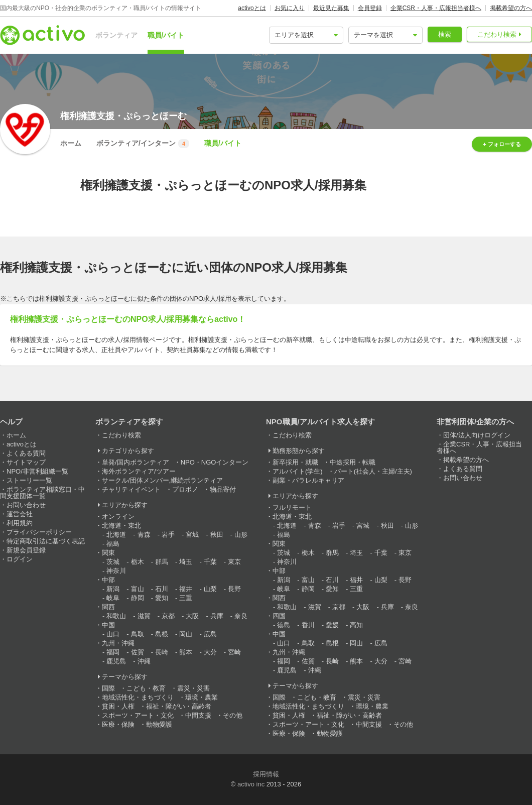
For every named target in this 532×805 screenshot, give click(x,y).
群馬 (162, 562)
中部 (108, 580)
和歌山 (116, 616)
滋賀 (144, 616)
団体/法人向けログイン (477, 435)
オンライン (118, 516)
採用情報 (266, 774)
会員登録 (370, 8)
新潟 (113, 589)
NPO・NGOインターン (215, 462)
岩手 (168, 535)
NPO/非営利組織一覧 (37, 471)
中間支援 (198, 715)
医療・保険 (118, 724)
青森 (144, 535)
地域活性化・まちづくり (138, 697)
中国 (108, 625)
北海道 (116, 535)
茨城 (113, 562)
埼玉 (186, 562)
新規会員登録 (26, 550)
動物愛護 (159, 724)
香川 (308, 625)
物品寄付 (223, 489)
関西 (108, 607)
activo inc (251, 784)
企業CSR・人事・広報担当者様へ (436, 8)
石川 (162, 589)
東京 (234, 562)
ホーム (71, 143)
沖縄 (144, 661)
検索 (445, 34)
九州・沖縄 (118, 643)
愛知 (162, 598)
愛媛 (332, 625)
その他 (233, 715)
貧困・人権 (118, 706)
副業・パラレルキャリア (308, 480)
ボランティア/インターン (143, 144)
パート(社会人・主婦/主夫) (373, 471)
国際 (108, 688)
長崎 (162, 652)
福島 (113, 544)
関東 (108, 553)
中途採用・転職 (353, 462)
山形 (241, 535)
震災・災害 (193, 688)
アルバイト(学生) (298, 471)
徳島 (284, 625)
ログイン (20, 559)
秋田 (217, 535)
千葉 (210, 562)
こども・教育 (146, 688)
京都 (168, 616)
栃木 (138, 562)
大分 (210, 652)
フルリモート (292, 507)
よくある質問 (26, 453)
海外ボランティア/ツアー (139, 471)
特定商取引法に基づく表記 (46, 541)
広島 (210, 634)
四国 (279, 616)
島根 (162, 634)
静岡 (138, 598)
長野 (234, 589)
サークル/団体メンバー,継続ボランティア (162, 480)
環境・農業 (202, 697)
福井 (186, 589)
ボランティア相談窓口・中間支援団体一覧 (42, 493)
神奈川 (116, 571)
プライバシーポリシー (39, 532)
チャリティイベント (131, 489)
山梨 (210, 589)
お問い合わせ (26, 505)
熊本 (186, 652)
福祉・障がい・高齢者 (179, 706)
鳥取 (138, 634)
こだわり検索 (497, 34)
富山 (138, 589)
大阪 (192, 616)
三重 (186, 598)
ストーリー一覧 (29, 480)
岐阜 (113, 598)
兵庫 (217, 616)
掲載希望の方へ (511, 8)
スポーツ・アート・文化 (138, 715)
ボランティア (116, 35)
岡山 (186, 634)
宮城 (192, 535)
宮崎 (234, 652)
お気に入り (290, 8)
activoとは (252, 8)
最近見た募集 (331, 8)
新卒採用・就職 (295, 462)
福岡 (113, 652)
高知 (356, 625)
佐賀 (138, 652)
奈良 (241, 616)
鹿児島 (116, 661)
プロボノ (185, 489)
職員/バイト (166, 35)
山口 (113, 634)
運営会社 (20, 514)
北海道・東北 (121, 526)
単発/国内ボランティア (136, 462)
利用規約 (20, 523)
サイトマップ (26, 462)
